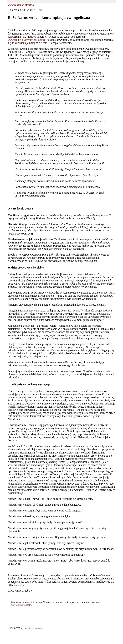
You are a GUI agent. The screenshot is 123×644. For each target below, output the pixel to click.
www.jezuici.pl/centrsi (22, 605)
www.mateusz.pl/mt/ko (21, 5)
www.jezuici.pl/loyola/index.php (26, 40)
